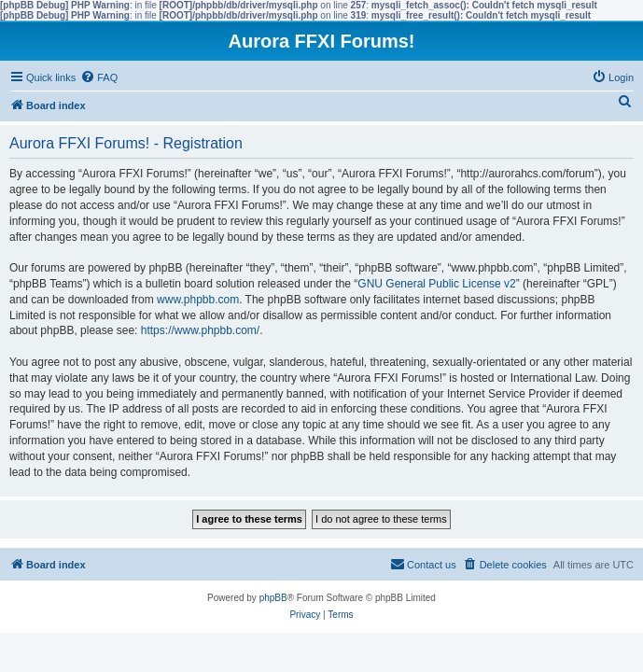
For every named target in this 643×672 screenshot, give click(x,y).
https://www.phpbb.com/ (200, 330)
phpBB (273, 598)
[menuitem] (99, 77)
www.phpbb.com (198, 300)
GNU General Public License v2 (436, 284)
